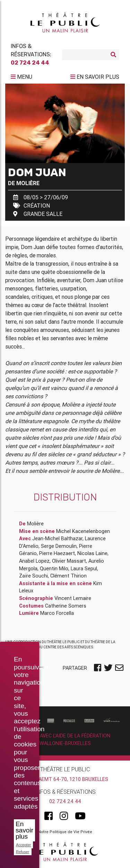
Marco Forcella (57, 613)
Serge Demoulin (59, 546)
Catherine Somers (66, 606)
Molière (28, 183)
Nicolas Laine (92, 553)
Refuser (23, 852)
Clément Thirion (68, 576)
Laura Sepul (84, 569)
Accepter (23, 845)
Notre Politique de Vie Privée (65, 832)
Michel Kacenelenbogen (83, 531)
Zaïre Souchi (33, 576)
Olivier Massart (69, 561)
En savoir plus (24, 830)
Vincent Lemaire (73, 598)
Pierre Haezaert (57, 553)
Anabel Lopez (34, 561)
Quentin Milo (54, 569)
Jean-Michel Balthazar (57, 538)
